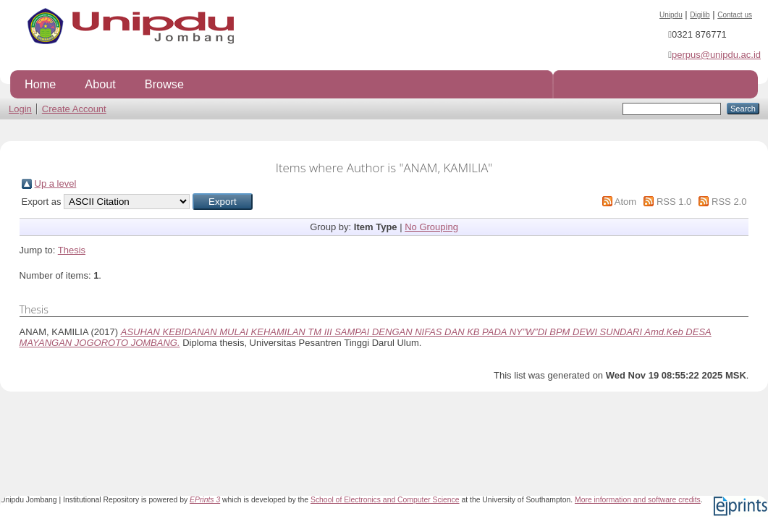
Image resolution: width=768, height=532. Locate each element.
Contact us (735, 15)
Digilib (700, 15)
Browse (164, 84)
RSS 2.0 (729, 202)
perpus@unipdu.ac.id (716, 55)
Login (20, 109)
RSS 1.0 (674, 202)
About (100, 84)
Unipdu (671, 15)
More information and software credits (638, 500)
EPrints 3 (205, 500)
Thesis (72, 250)
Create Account (74, 109)
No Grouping (431, 227)
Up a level (56, 183)
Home (40, 84)
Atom (625, 202)
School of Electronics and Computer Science (385, 500)
